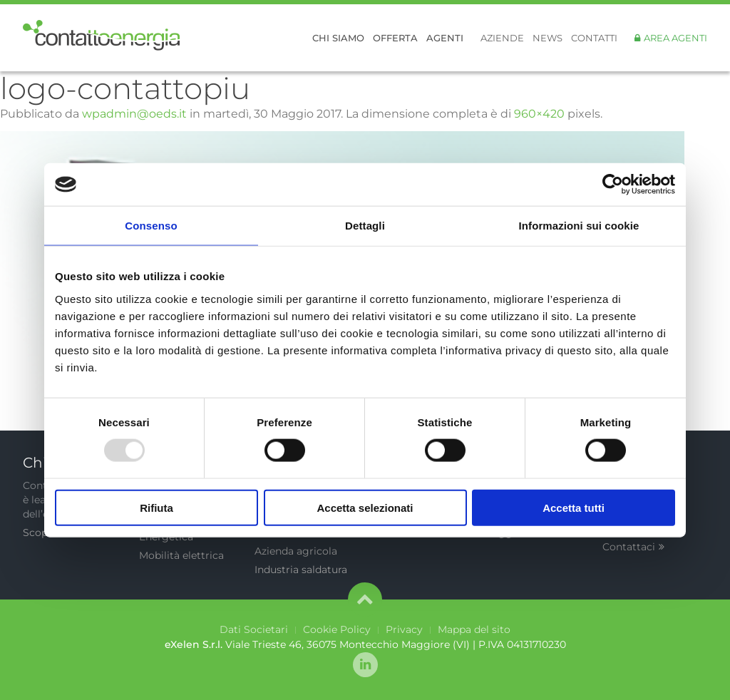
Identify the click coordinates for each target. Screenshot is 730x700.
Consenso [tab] (151, 226)
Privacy (404, 629)
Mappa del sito (474, 629)
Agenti (445, 38)
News (547, 38)
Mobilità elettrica (181, 555)
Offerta (395, 38)
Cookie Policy (337, 629)
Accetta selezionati (365, 507)
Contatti (594, 38)
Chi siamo (338, 38)
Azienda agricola (296, 551)
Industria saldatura (301, 570)
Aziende (502, 38)
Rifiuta (156, 507)
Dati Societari (254, 629)
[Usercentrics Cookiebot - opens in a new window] (613, 185)
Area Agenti (675, 38)
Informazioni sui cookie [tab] (579, 226)
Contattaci (633, 547)
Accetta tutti (574, 507)
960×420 (539, 114)
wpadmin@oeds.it (134, 114)
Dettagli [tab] (365, 226)
